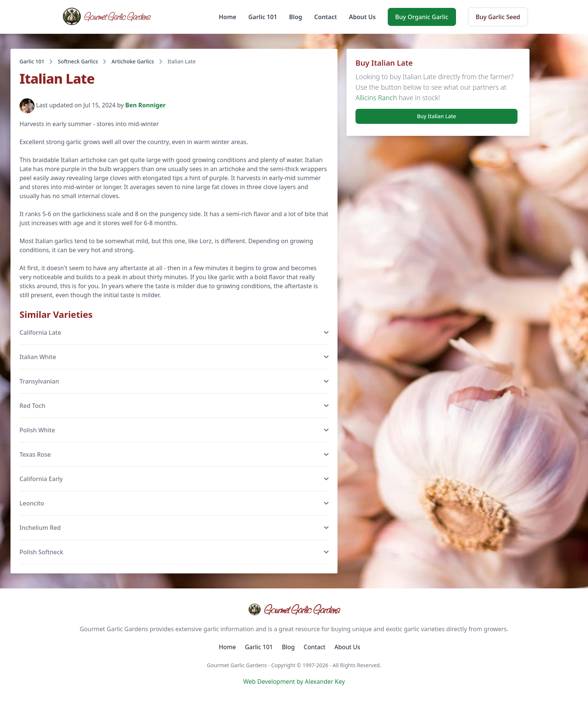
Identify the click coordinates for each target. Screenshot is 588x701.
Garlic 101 (263, 17)
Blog (296, 17)
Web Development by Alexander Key (294, 681)
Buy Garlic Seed (498, 17)
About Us (362, 17)
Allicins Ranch (376, 98)
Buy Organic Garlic (422, 17)
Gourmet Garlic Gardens (294, 609)
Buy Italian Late (436, 116)
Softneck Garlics (78, 61)
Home (228, 17)
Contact (326, 17)
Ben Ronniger (145, 105)
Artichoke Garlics (133, 61)
